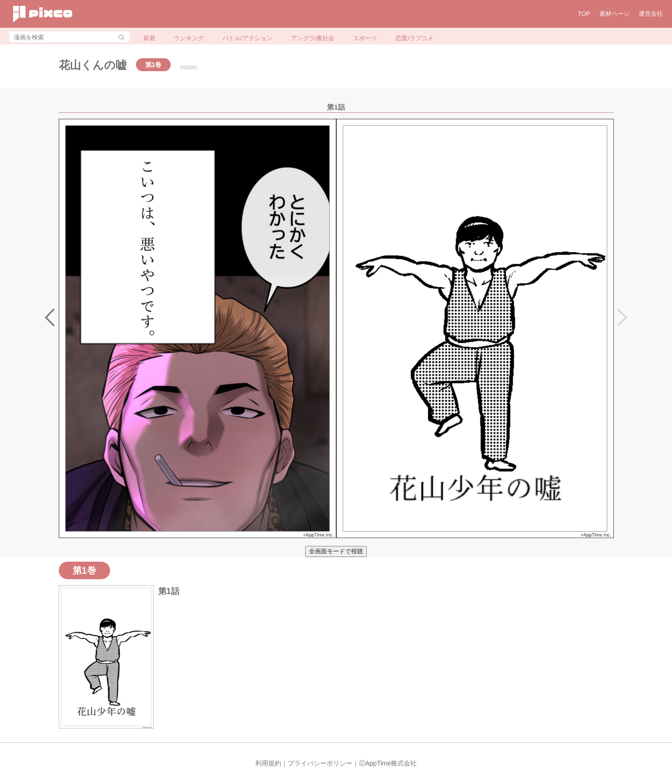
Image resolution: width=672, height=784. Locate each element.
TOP (584, 14)
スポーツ (365, 38)
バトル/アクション (247, 38)
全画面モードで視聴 (336, 551)
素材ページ (614, 14)
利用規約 (268, 763)
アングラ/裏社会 (313, 38)
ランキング (189, 38)
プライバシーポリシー (320, 763)
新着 (149, 38)
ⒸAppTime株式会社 (388, 763)
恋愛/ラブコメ (414, 38)
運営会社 (651, 14)
